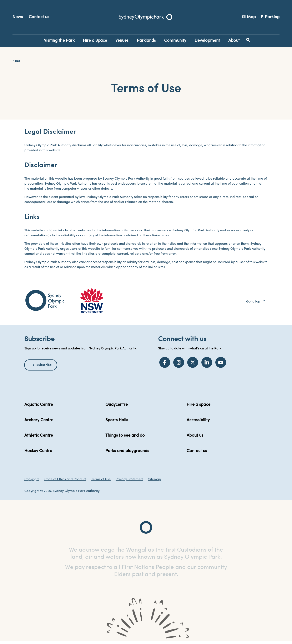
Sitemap (155, 482)
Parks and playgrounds (127, 454)
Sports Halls (117, 423)
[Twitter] (193, 365)
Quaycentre (117, 407)
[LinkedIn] (207, 365)
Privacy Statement (129, 482)
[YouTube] (221, 365)
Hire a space (198, 407)
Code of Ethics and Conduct (65, 482)
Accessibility (198, 423)
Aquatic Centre (39, 407)
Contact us (39, 17)
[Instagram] (179, 365)
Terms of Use (101, 482)
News (18, 17)
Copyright (32, 482)
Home (16, 61)
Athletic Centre (39, 438)
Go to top (256, 304)
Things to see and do (125, 438)
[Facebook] (165, 365)
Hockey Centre (38, 454)
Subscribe (44, 368)
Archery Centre (39, 423)
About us (195, 438)
